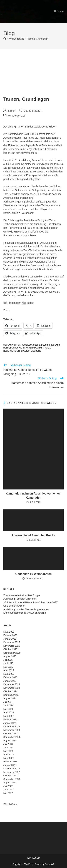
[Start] (5, 39)
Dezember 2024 (12, 684)
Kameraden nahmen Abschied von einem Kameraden (33, 495)
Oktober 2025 (10, 649)
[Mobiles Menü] (59, 11)
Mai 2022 (8, 793)
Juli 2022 (8, 786)
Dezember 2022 (12, 768)
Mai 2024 (8, 709)
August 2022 (10, 782)
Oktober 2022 (10, 775)
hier (24, 303)
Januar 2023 (10, 765)
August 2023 (10, 740)
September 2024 (12, 695)
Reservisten (10, 351)
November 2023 (12, 730)
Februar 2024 (10, 719)
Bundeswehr (17, 348)
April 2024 (9, 712)
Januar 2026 (10, 639)
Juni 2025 (8, 663)
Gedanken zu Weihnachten (33, 574)
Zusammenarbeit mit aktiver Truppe (22, 595)
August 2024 (10, 698)
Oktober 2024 (10, 691)
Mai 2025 (8, 667)
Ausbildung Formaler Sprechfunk (20, 599)
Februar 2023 (10, 761)
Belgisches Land (50, 345)
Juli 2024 (8, 702)
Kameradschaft (34, 348)
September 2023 (12, 737)
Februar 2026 (10, 635)
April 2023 (9, 754)
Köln (47, 348)
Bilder (7, 310)
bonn (6, 348)
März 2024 (9, 716)
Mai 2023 (8, 751)
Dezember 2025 (12, 642)
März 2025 (9, 674)
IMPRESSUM (10, 804)
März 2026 (9, 632)
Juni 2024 (8, 705)
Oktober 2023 (10, 733)
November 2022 (12, 772)
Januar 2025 (10, 681)
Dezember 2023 (12, 726)
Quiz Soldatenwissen (14, 606)
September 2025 (12, 653)
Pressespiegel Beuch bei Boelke (33, 535)
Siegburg (36, 351)
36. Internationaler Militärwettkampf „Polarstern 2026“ (31, 602)
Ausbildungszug (31, 345)
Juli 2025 (8, 660)
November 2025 (12, 646)
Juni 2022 (8, 790)
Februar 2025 (10, 677)
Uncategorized (17, 116)
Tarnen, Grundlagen (38, 39)
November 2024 (12, 688)
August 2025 (10, 656)
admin (12, 111)
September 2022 (12, 779)
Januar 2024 (10, 723)
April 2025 (9, 670)
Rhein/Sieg (24, 351)
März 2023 (9, 758)
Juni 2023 (8, 747)
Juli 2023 (8, 744)
